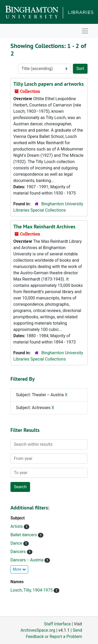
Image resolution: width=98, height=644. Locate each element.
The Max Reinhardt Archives (44, 227)
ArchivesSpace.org (38, 630)
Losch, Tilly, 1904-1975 (32, 590)
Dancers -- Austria (27, 560)
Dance (17, 543)
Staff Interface (57, 624)
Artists (17, 526)
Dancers (19, 552)
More (19, 569)
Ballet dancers (24, 535)
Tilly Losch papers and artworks (48, 84)
